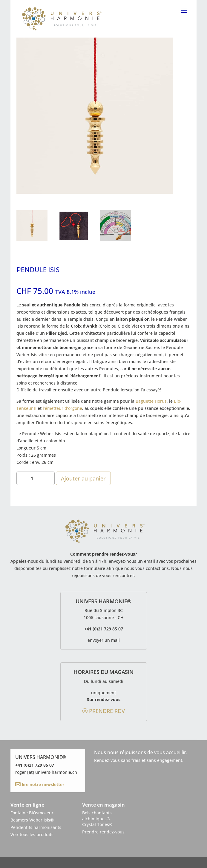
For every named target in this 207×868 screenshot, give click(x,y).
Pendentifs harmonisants (36, 827)
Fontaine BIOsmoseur (32, 813)
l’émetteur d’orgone (62, 408)
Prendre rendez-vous (103, 832)
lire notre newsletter (42, 784)
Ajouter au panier (83, 478)
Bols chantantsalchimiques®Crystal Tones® (97, 819)
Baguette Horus (151, 401)
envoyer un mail (104, 640)
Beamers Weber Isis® (32, 820)
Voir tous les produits (32, 834)
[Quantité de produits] (36, 478)
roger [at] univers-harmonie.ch (46, 772)
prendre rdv (107, 711)
